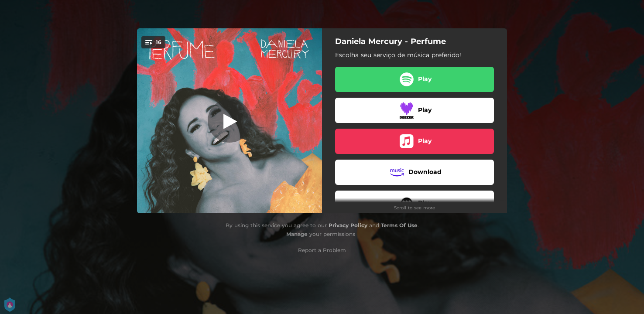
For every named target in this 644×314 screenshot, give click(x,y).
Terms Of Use (399, 225)
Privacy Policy (348, 225)
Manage (297, 234)
